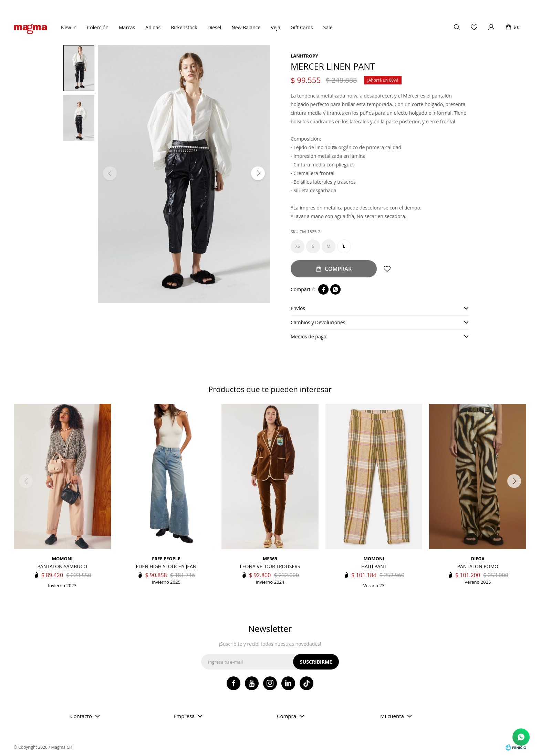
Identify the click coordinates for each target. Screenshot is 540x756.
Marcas (127, 27)
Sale (328, 27)
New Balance (246, 27)
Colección (98, 27)
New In (69, 27)
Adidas (153, 27)
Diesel (215, 27)
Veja (276, 27)
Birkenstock (184, 27)
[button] (258, 173)
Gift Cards (302, 27)
